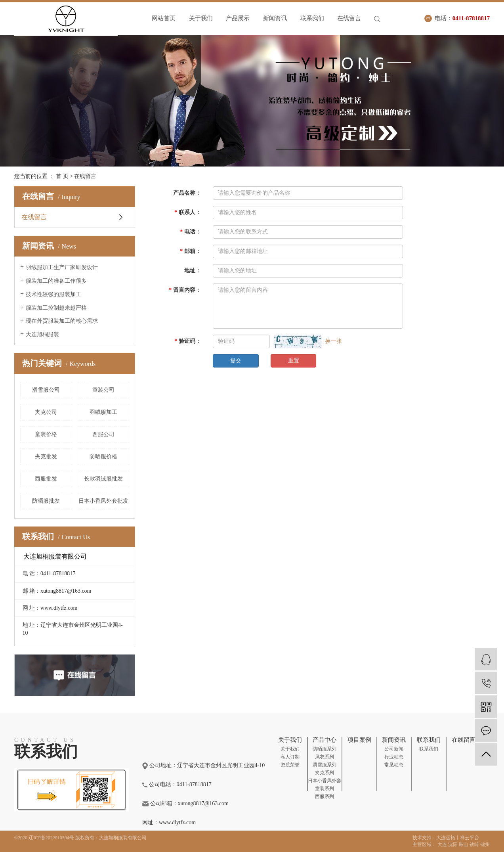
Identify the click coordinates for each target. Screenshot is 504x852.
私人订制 (290, 757)
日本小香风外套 (325, 781)
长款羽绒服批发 (103, 479)
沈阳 (453, 844)
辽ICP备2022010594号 (51, 838)
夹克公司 (46, 412)
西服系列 (325, 796)
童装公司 (103, 390)
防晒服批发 (46, 501)
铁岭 (474, 844)
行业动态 (394, 757)
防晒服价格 (103, 457)
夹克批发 (46, 457)
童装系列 (325, 789)
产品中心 (325, 740)
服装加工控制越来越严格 (56, 308)
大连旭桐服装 (42, 334)
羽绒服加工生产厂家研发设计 (62, 267)
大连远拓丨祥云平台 (458, 838)
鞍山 (464, 844)
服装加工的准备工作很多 (56, 281)
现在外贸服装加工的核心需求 (62, 321)
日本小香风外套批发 (103, 501)
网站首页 (164, 18)
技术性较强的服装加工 (53, 294)
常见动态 (394, 765)
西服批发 (46, 479)
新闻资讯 (276, 18)
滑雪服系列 (325, 765)
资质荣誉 (290, 765)
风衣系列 (325, 757)
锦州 (485, 844)
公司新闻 (394, 749)
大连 (442, 844)
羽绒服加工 (103, 412)
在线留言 (351, 18)
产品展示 (239, 18)
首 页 (62, 176)
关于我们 (201, 18)
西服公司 (103, 434)
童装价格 (46, 434)
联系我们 (313, 18)
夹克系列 (325, 773)
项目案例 (359, 740)
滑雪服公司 (46, 390)
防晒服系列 (325, 749)
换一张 (334, 341)
